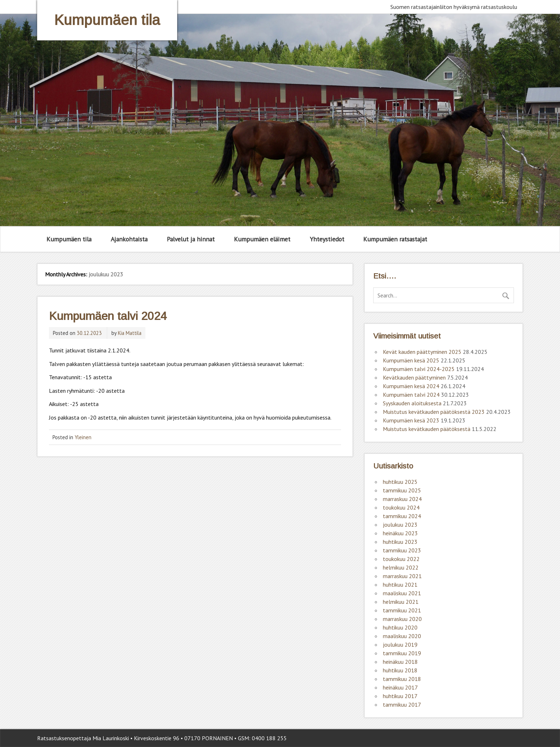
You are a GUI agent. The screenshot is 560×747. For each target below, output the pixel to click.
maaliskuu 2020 (402, 636)
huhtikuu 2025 (400, 482)
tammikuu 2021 (402, 610)
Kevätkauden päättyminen (414, 377)
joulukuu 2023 (400, 525)
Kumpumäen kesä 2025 (411, 360)
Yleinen (83, 437)
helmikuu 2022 (401, 567)
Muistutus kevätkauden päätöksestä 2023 (434, 412)
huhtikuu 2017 (400, 696)
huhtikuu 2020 (400, 627)
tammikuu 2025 (402, 490)
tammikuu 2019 (402, 653)
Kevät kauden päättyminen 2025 (422, 352)
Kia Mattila (130, 333)
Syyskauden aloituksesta (412, 403)
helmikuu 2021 (401, 602)
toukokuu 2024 (401, 507)
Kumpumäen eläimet (262, 239)
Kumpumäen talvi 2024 (108, 316)
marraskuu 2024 (402, 499)
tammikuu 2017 (402, 705)
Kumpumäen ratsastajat (395, 239)
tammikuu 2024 (402, 516)
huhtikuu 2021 (400, 585)
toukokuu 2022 (401, 559)
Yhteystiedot (327, 239)
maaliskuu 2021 (402, 593)
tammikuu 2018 (402, 679)
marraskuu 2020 (402, 619)
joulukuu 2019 (400, 645)
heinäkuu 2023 (400, 533)
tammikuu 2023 (402, 550)
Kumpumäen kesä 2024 (411, 386)
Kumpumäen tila (69, 239)
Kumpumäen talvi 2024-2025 (419, 369)
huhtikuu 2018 (400, 670)
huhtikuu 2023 (400, 542)
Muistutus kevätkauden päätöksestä (427, 429)
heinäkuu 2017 (400, 687)
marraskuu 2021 (402, 576)
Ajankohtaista (129, 239)
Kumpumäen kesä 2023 (411, 420)
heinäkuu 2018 (400, 662)
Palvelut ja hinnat (191, 239)
